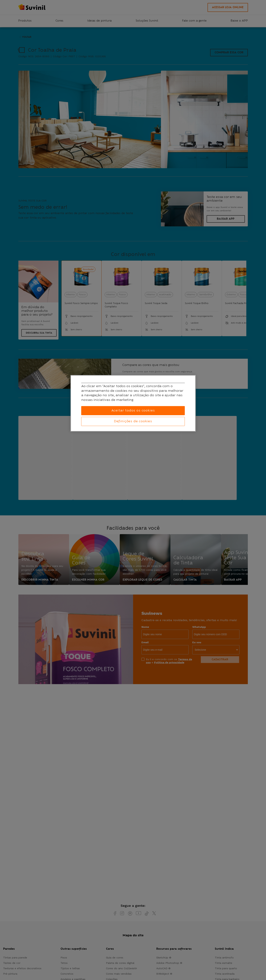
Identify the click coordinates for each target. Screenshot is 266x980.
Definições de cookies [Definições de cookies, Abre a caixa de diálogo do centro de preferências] (133, 421)
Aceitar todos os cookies (133, 411)
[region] (133, 403)
